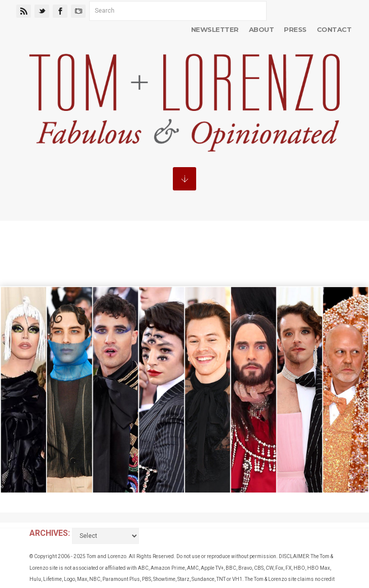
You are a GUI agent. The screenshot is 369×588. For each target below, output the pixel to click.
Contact (334, 29)
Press (295, 29)
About (261, 29)
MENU (184, 179)
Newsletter (215, 29)
